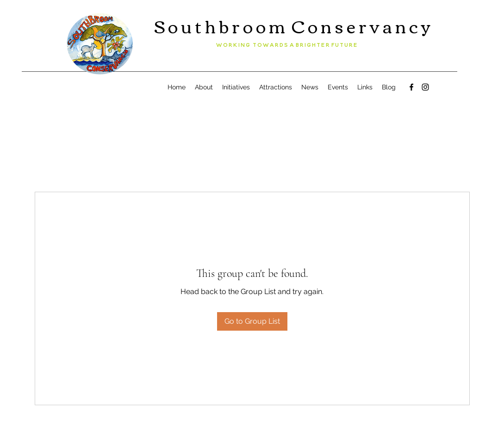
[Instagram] (425, 87)
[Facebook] (411, 87)
